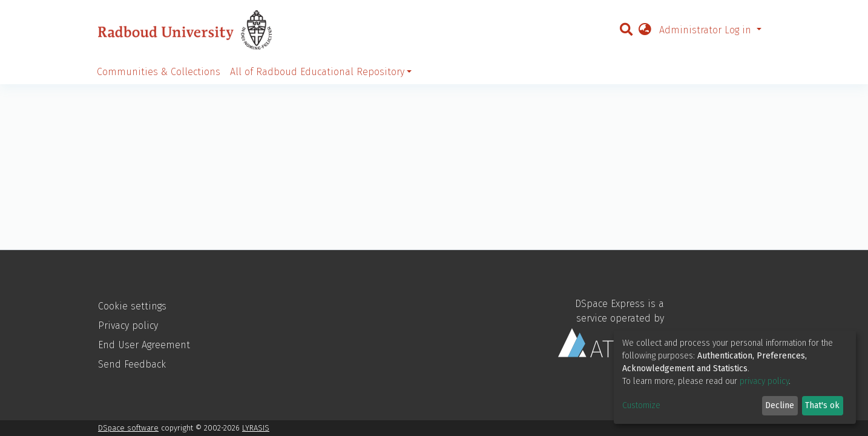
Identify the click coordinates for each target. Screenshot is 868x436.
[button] (645, 30)
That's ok (822, 405)
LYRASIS (256, 428)
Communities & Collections (159, 72)
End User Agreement (144, 345)
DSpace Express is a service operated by (611, 328)
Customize (641, 405)
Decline (780, 405)
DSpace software (128, 428)
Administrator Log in (707, 30)
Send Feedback (132, 364)
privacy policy (764, 381)
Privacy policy (128, 325)
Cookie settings (132, 306)
